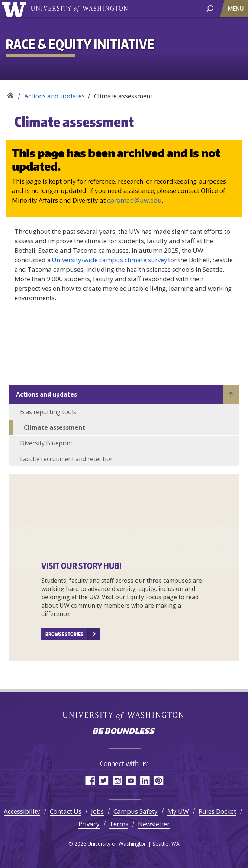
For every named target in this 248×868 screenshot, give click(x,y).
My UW (178, 811)
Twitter (104, 780)
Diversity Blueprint (46, 443)
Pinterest (159, 780)
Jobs (97, 811)
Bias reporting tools (48, 412)
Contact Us (66, 811)
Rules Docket (217, 811)
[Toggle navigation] (236, 8)
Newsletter (154, 824)
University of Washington (15, 8)
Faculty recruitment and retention (67, 459)
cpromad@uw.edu (134, 200)
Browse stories (64, 634)
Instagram (117, 780)
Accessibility (22, 811)
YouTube (131, 780)
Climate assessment (54, 427)
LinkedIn (145, 780)
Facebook (90, 780)
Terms (119, 824)
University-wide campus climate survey (109, 260)
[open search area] (210, 8)
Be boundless (124, 732)
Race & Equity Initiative (10, 93)
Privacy (89, 824)
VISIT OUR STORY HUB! (81, 566)
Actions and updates (54, 96)
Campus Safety (136, 811)
